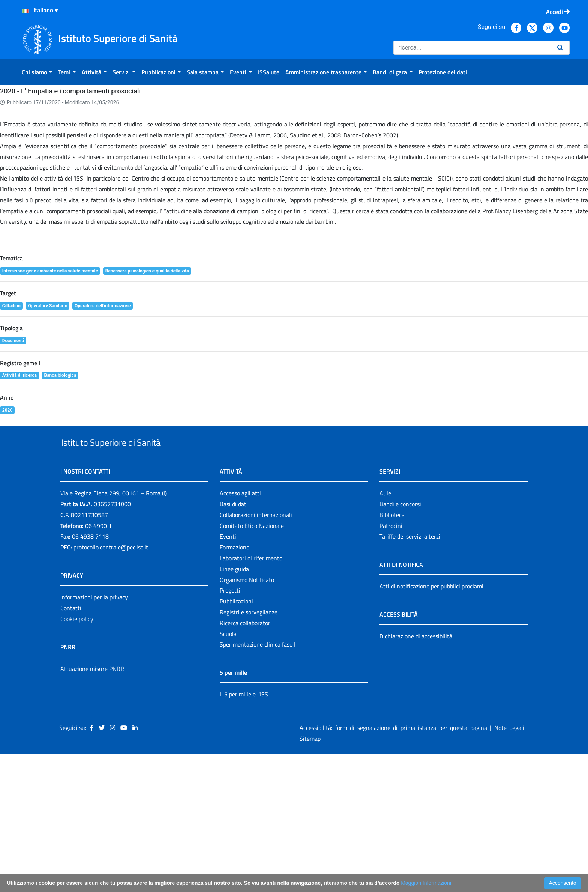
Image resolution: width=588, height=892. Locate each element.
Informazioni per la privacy (94, 735)
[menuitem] (37, 72)
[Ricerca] (472, 48)
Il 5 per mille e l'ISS (244, 833)
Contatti (71, 746)
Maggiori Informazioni (426, 883)
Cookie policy (77, 757)
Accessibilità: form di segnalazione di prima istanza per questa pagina (393, 866)
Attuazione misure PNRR (92, 807)
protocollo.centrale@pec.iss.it (111, 685)
